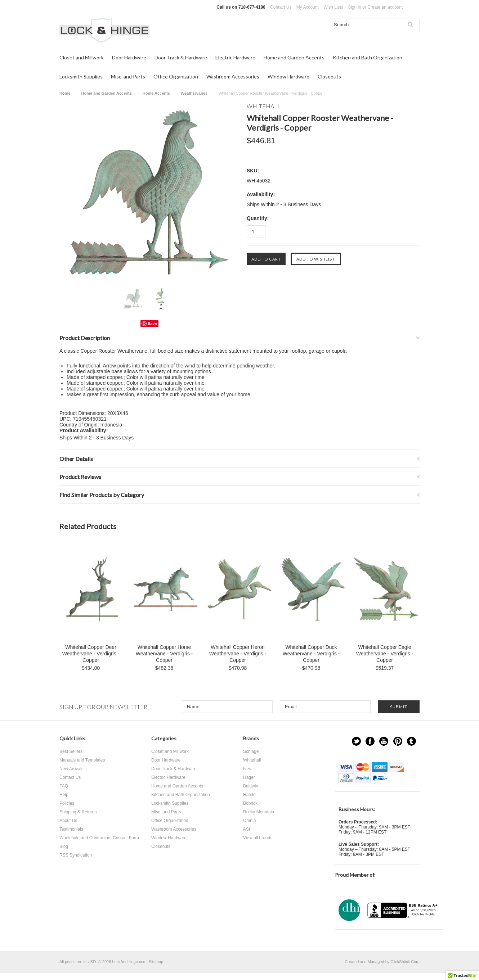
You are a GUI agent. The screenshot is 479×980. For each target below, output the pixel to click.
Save (152, 324)
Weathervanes (194, 93)
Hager (249, 777)
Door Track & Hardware (181, 57)
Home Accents (156, 93)
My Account (308, 7)
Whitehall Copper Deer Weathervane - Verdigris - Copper (91, 654)
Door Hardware (129, 57)
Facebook (370, 741)
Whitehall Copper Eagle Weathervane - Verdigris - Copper (385, 654)
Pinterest (398, 741)
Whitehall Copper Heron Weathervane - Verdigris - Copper (238, 654)
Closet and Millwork (82, 57)
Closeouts (329, 76)
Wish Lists (333, 7)
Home (65, 93)
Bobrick (250, 803)
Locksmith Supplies (81, 76)
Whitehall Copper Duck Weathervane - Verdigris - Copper (311, 654)
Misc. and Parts (128, 76)
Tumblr (411, 741)
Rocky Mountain (259, 812)
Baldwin (251, 786)
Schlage (251, 751)
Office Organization (176, 76)
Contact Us (281, 7)
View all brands (258, 838)
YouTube (384, 741)
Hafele (249, 795)
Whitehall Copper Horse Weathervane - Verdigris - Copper (164, 654)
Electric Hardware (235, 57)
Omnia (249, 821)
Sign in (355, 7)
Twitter (356, 741)
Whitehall (252, 760)
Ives (247, 769)
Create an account (385, 7)
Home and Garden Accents (294, 57)
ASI (247, 829)
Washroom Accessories (233, 76)
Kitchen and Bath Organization (368, 57)
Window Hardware (288, 76)
